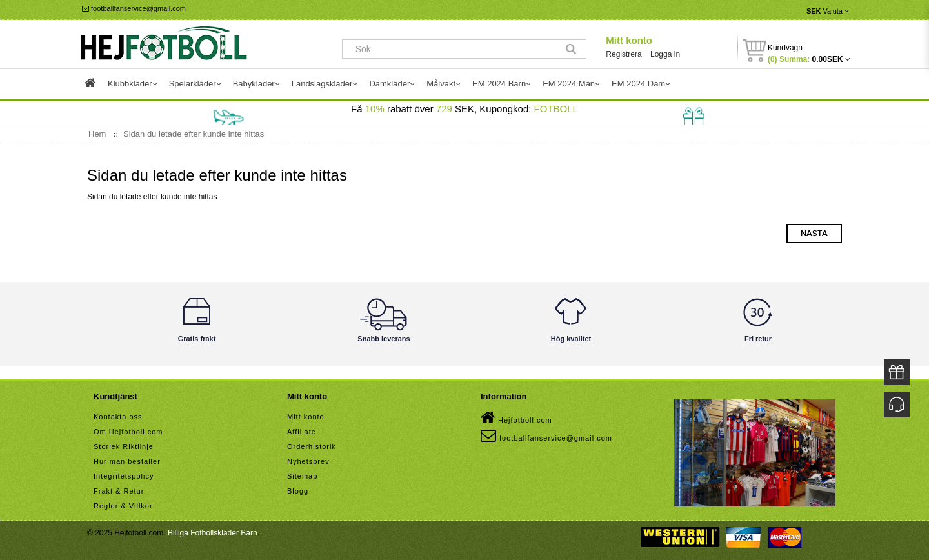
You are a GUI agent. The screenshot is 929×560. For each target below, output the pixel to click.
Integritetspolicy (124, 476)
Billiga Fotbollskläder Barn (213, 533)
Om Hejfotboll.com (128, 432)
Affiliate (302, 432)
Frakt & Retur (119, 491)
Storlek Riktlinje (124, 446)
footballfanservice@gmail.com (134, 8)
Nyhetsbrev (308, 461)
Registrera (624, 54)
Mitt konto (629, 40)
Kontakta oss (118, 417)
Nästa (814, 234)
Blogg (298, 491)
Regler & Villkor (123, 506)
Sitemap (302, 476)
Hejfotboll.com (516, 417)
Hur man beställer (127, 461)
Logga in (665, 54)
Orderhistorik (312, 446)
